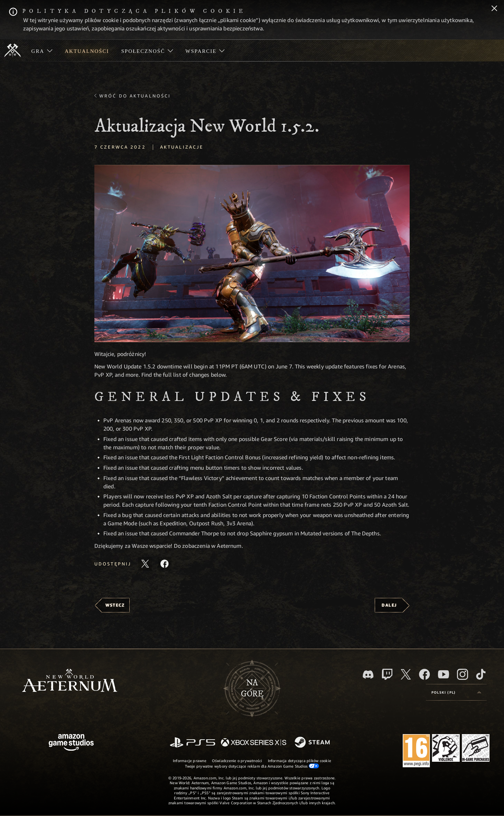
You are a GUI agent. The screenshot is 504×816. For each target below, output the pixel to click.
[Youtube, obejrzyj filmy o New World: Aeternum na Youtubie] (444, 674)
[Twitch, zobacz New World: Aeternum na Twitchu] (387, 674)
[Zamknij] (494, 9)
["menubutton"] (42, 50)
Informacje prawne (190, 761)
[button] (252, 254)
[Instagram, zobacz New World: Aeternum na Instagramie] (463, 674)
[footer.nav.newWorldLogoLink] (70, 681)
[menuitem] (42, 50)
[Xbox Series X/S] (254, 743)
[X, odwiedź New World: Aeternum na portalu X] (406, 674)
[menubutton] (456, 692)
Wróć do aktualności (135, 96)
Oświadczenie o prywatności (237, 761)
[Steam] (313, 743)
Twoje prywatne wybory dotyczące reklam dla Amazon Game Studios (252, 766)
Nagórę (252, 688)
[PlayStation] (193, 743)
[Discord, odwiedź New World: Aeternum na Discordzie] (368, 674)
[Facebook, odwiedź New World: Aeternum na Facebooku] (424, 674)
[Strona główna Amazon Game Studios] (71, 743)
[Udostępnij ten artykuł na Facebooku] (165, 564)
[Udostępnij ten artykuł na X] (145, 564)
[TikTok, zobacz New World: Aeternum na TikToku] (481, 674)
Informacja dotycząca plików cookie (300, 761)
